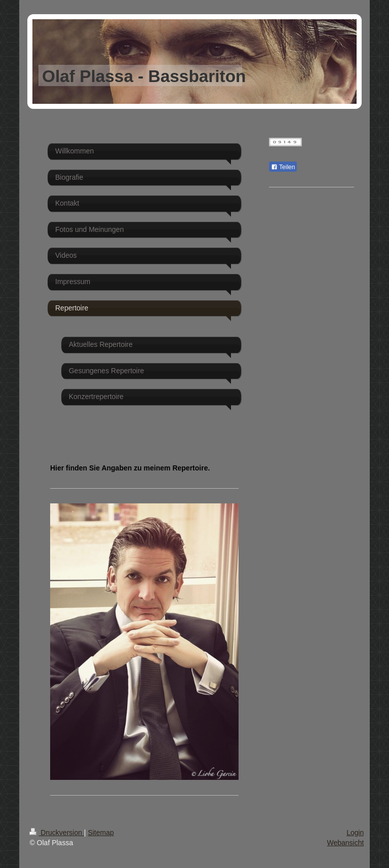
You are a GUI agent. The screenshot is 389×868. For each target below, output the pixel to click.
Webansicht (345, 843)
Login (355, 833)
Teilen (283, 167)
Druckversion (56, 833)
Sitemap (101, 833)
